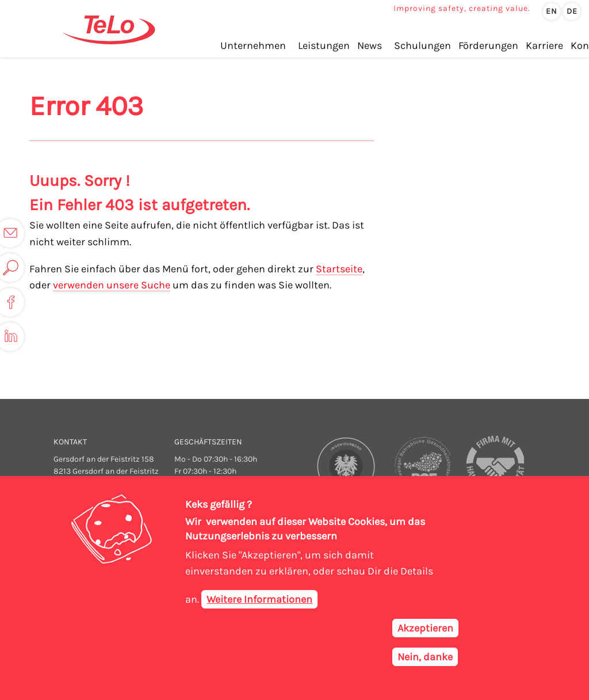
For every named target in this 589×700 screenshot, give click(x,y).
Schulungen (422, 45)
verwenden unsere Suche (112, 285)
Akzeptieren (425, 631)
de (572, 11)
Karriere (544, 45)
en (552, 11)
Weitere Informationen (259, 602)
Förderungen (488, 45)
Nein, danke (425, 660)
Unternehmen (253, 45)
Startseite (339, 269)
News (370, 45)
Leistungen (324, 45)
